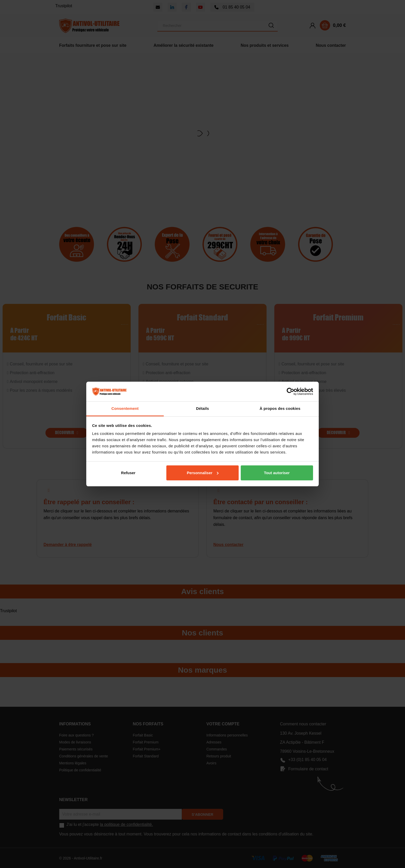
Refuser (128, 473)
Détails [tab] (202, 408)
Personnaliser (203, 473)
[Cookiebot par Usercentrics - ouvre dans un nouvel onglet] (290, 391)
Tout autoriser (277, 473)
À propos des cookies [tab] (280, 408)
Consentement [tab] (125, 408)
